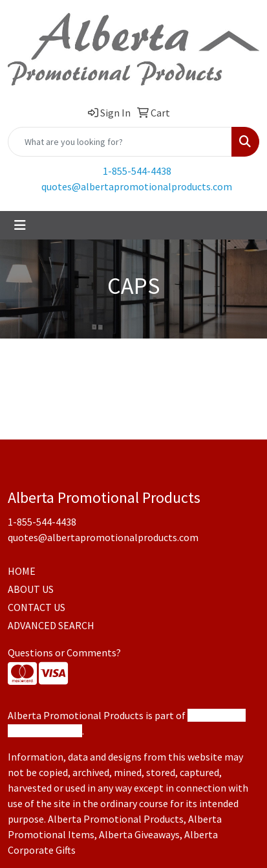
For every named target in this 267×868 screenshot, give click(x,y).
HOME (22, 571)
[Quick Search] (120, 142)
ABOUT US (31, 589)
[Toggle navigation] (20, 225)
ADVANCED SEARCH (51, 625)
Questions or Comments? (64, 652)
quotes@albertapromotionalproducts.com (137, 186)
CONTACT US (37, 607)
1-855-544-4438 (137, 171)
